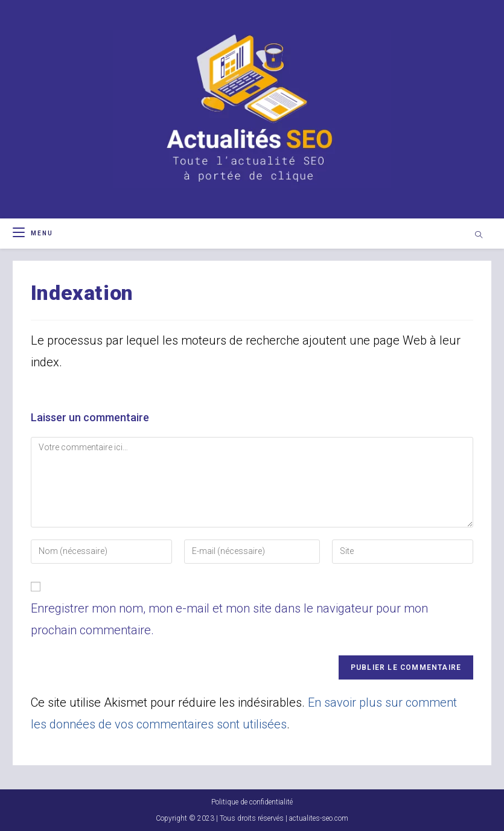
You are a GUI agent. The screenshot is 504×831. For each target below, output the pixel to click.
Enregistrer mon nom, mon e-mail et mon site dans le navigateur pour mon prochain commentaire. (229, 619)
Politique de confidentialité (252, 802)
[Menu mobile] (33, 233)
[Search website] (479, 236)
